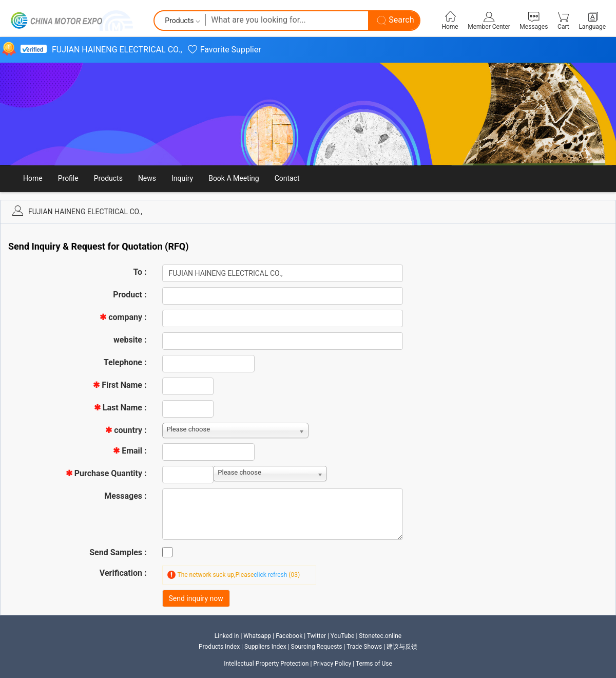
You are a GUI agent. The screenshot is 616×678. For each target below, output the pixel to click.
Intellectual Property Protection (266, 664)
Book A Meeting (234, 178)
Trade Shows (364, 647)
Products (108, 178)
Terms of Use (374, 664)
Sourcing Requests (317, 647)
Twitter (316, 636)
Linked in (227, 636)
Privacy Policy (332, 664)
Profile (68, 178)
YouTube (343, 636)
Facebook (289, 636)
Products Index (219, 647)
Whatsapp (257, 636)
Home (33, 178)
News (147, 178)
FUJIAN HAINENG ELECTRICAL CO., (117, 50)
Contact (287, 178)
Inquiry (182, 178)
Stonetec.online (380, 636)
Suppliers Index (266, 647)
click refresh (270, 575)
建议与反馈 (402, 647)
